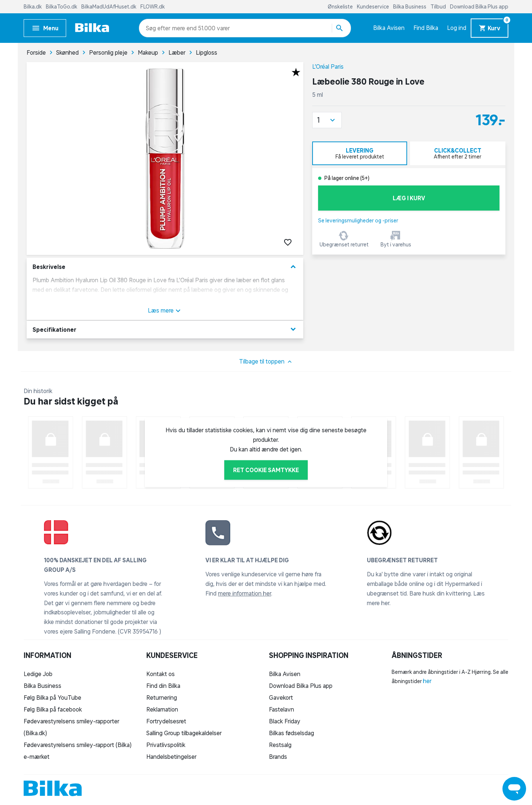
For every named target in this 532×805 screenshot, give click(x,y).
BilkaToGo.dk (62, 7)
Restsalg (280, 745)
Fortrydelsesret (166, 721)
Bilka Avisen (389, 28)
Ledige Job (38, 674)
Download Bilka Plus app (479, 7)
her (427, 681)
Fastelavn (282, 709)
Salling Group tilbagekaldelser (184, 733)
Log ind (457, 28)
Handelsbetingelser (171, 757)
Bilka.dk (33, 7)
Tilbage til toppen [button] (266, 362)
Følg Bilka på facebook (53, 709)
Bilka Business (410, 7)
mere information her (245, 593)
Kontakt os (161, 674)
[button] (327, 120)
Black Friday (285, 721)
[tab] (360, 153)
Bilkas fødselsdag (291, 733)
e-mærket (37, 757)
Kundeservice (374, 7)
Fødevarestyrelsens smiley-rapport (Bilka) (78, 745)
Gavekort (281, 697)
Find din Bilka (163, 686)
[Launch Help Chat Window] (514, 789)
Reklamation (162, 709)
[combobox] (159, 28)
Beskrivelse (165, 267)
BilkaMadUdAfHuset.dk (109, 7)
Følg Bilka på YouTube (52, 697)
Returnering (162, 697)
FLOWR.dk (153, 7)
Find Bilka (426, 28)
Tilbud (439, 7)
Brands (278, 757)
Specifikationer (165, 329)
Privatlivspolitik (166, 745)
